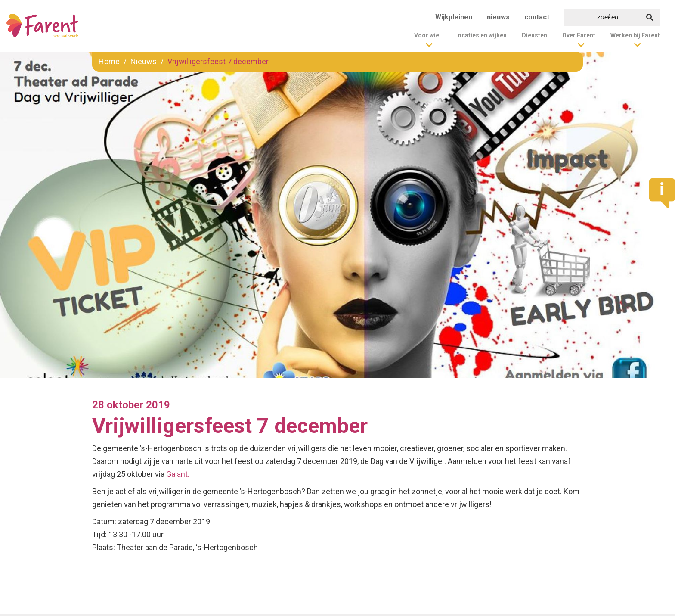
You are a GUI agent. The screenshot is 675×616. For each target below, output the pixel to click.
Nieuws (144, 61)
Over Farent (579, 35)
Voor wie (427, 35)
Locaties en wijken (480, 35)
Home (109, 61)
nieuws (498, 17)
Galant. (178, 474)
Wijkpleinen (454, 17)
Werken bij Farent (635, 35)
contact (537, 17)
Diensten (534, 35)
